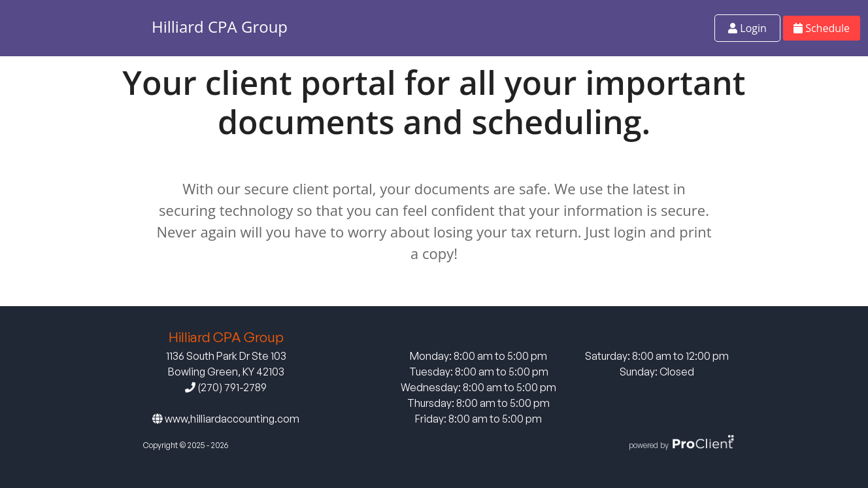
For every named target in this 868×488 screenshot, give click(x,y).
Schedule (822, 28)
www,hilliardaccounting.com (226, 419)
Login (747, 28)
